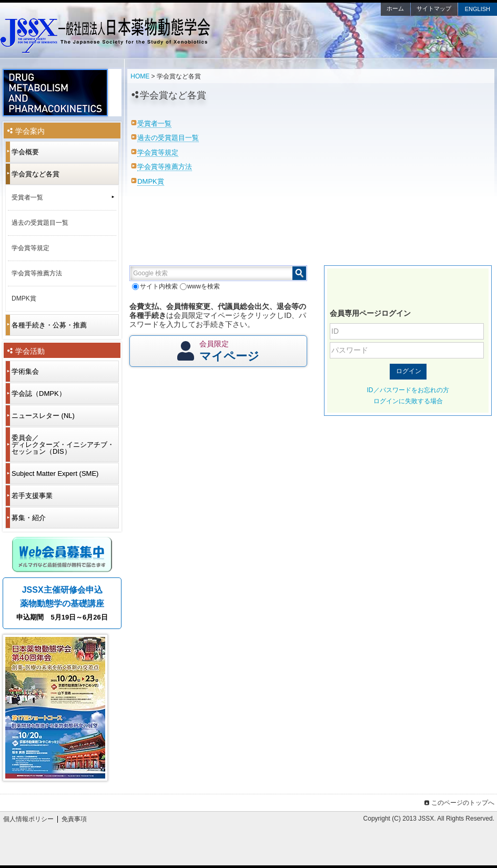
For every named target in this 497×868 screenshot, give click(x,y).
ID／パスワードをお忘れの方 (408, 390)
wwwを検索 (200, 286)
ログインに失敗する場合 (408, 401)
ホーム (395, 8)
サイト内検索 (155, 286)
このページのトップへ (458, 803)
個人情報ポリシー (28, 819)
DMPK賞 (151, 181)
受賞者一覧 (154, 123)
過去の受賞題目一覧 (168, 138)
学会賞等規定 (158, 152)
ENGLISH (478, 9)
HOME (140, 76)
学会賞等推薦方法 (165, 167)
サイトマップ (434, 8)
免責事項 (74, 819)
